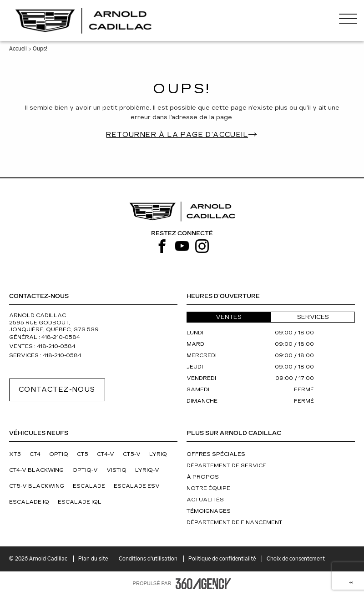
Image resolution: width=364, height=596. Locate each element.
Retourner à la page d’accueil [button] (177, 135)
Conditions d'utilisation (149, 559)
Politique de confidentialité (223, 559)
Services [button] (313, 317)
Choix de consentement (296, 559)
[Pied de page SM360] (203, 584)
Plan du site (94, 559)
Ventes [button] (229, 317)
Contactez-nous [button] (57, 390)
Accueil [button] (18, 49)
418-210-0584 (61, 337)
